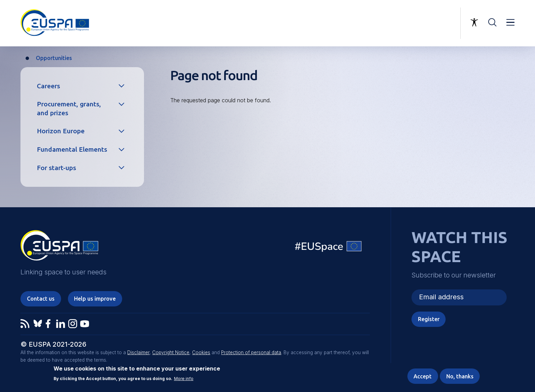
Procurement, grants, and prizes (69, 108)
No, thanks (460, 376)
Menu (510, 22)
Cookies (201, 352)
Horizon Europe (61, 131)
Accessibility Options (474, 22)
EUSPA (59, 248)
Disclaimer (138, 352)
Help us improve (95, 299)
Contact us (41, 299)
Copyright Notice (171, 352)
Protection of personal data (251, 352)
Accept (423, 376)
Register (429, 319)
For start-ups (56, 168)
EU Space (329, 248)
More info (184, 379)
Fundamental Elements (72, 149)
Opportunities (54, 58)
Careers (48, 86)
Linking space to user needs (420, 23)
